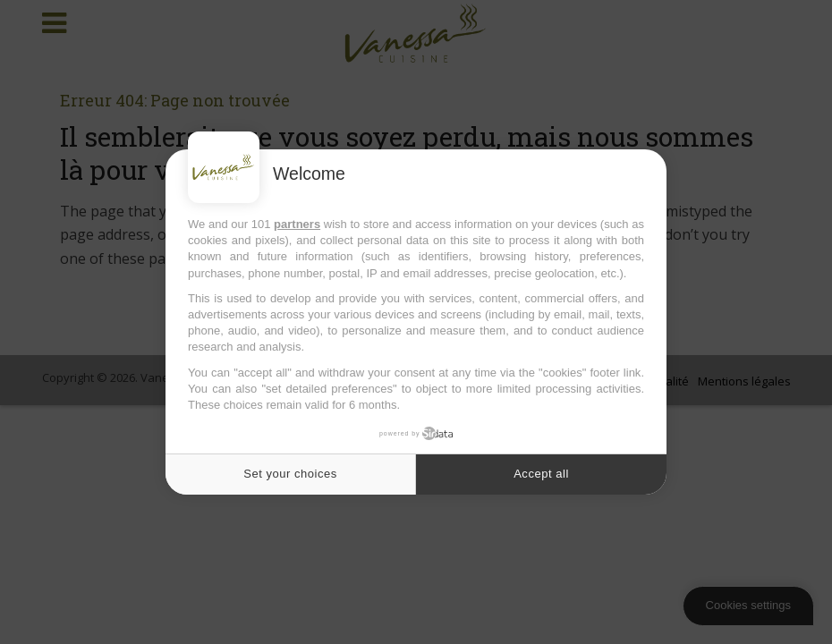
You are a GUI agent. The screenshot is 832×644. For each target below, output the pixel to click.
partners (297, 224)
